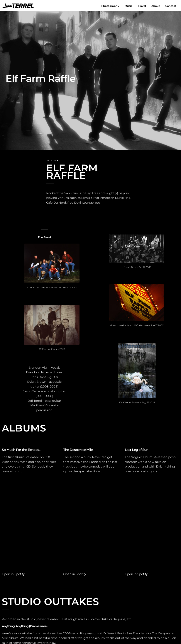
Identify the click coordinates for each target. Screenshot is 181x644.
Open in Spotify (13, 574)
